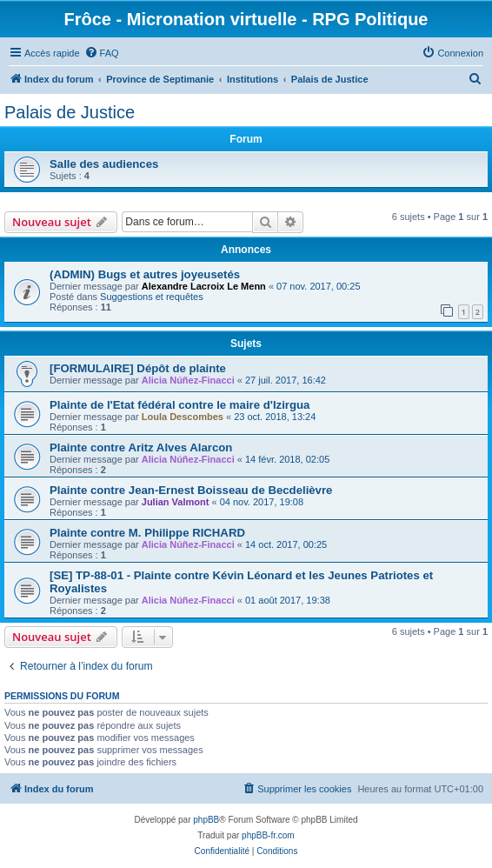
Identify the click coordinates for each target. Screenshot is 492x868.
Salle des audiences (104, 164)
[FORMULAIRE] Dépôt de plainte (138, 368)
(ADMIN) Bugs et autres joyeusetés (145, 274)
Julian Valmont (176, 502)
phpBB (206, 820)
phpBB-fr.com (268, 835)
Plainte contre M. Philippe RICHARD (147, 533)
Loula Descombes (183, 417)
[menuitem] (102, 53)
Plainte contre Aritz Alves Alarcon (141, 447)
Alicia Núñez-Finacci (188, 380)
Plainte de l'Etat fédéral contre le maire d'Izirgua (180, 405)
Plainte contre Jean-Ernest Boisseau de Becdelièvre (191, 490)
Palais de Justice (70, 112)
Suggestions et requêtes (152, 297)
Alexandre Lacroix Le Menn (204, 286)
